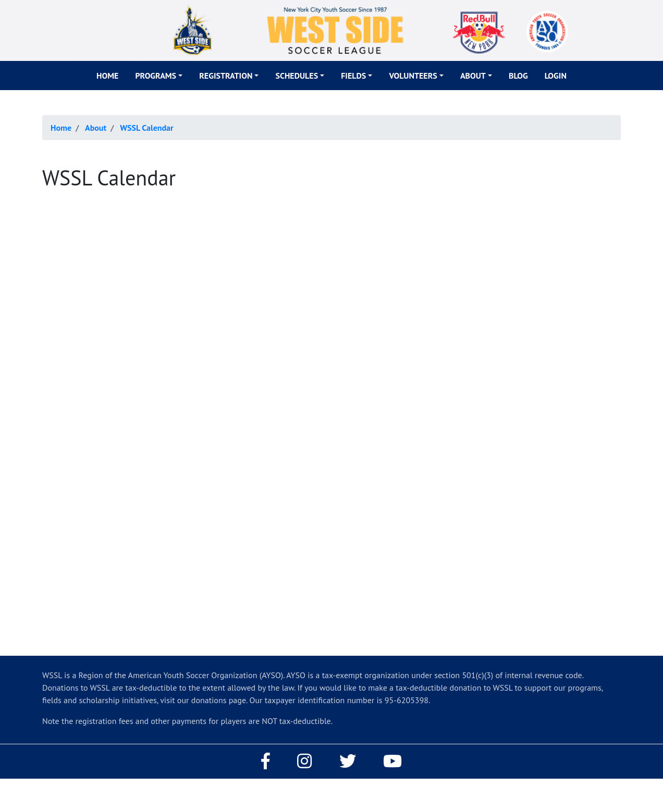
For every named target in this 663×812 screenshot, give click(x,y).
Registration (226, 76)
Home (107, 76)
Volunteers (413, 76)
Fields (353, 76)
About (473, 76)
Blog (518, 76)
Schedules (297, 76)
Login (556, 76)
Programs (156, 76)
